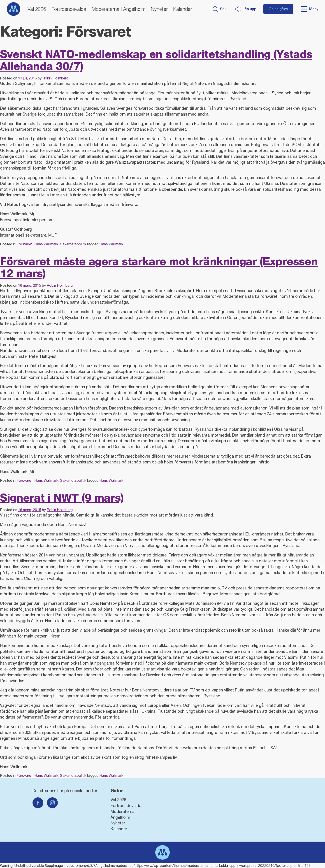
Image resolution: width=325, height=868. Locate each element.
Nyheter (159, 9)
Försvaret (24, 244)
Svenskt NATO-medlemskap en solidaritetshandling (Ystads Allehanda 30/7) (156, 60)
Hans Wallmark (46, 244)
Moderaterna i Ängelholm (118, 9)
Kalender (182, 9)
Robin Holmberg (55, 78)
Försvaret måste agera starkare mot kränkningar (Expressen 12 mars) (159, 267)
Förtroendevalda (69, 9)
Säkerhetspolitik (73, 244)
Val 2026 (37, 9)
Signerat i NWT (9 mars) (62, 498)
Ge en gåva (278, 9)
